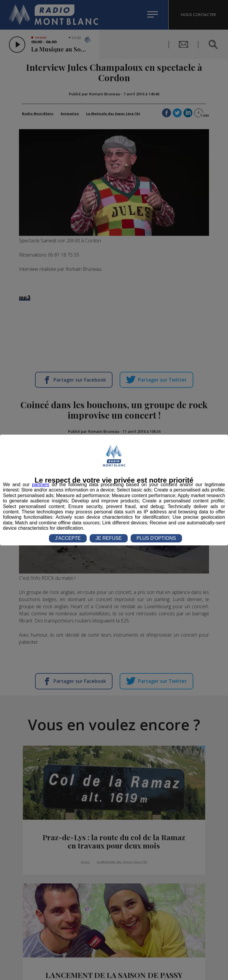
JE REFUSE (109, 538)
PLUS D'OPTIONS (156, 538)
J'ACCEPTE (68, 538)
